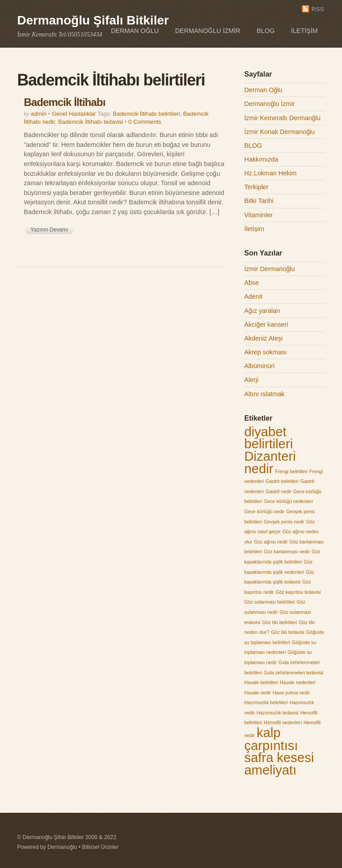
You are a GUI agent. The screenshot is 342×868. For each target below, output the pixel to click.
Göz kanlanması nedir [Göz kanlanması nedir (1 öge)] (287, 552)
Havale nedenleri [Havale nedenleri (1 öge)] (297, 682)
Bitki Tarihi (259, 201)
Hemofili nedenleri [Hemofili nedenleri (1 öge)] (283, 722)
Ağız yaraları (263, 311)
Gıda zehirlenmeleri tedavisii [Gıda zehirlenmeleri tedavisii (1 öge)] (293, 673)
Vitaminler (259, 215)
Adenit (254, 296)
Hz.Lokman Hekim (271, 173)
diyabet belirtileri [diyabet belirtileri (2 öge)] (269, 438)
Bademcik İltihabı (64, 102)
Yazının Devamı (49, 230)
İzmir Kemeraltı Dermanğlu (283, 118)
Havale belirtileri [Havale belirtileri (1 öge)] (261, 682)
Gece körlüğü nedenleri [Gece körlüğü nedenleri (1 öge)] (288, 501)
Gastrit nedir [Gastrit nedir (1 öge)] (278, 491)
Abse (252, 283)
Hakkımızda (261, 159)
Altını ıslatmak (265, 394)
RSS (318, 9)
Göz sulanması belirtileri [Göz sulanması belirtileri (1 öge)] (270, 602)
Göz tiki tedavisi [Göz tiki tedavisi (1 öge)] (288, 632)
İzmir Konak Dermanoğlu (280, 132)
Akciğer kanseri (266, 324)
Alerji (252, 380)
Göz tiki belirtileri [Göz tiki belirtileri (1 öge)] (280, 622)
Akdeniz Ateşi (264, 338)
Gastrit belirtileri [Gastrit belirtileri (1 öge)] (282, 481)
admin (39, 114)
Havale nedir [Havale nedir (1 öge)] (258, 693)
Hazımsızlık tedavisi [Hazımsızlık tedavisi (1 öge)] (277, 713)
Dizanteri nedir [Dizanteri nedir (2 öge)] (270, 462)
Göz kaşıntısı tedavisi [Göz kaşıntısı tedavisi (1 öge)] (298, 592)
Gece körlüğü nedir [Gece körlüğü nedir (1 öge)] (265, 511)
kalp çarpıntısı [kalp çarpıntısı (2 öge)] (271, 739)
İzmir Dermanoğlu (270, 269)
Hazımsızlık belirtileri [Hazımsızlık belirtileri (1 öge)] (266, 702)
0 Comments (145, 122)
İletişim (305, 31)
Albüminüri (260, 366)
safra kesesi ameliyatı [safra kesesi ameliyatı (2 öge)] (279, 764)
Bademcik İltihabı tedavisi (90, 122)
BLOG (266, 31)
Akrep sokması (266, 352)
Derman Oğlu (135, 31)
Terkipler (256, 187)
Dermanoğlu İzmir (208, 31)
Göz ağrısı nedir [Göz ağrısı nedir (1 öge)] (271, 542)
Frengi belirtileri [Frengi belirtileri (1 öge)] (291, 471)
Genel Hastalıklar (74, 114)
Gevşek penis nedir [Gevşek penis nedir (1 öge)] (284, 522)
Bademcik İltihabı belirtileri (147, 114)
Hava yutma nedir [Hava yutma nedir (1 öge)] (291, 693)
